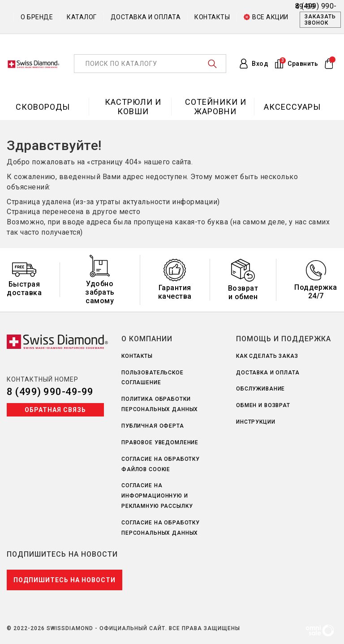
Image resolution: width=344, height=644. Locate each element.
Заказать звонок (320, 20)
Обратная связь (55, 410)
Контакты (212, 17)
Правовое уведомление (160, 442)
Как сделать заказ (267, 356)
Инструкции (256, 422)
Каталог (82, 17)
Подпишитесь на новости (64, 580)
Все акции (266, 17)
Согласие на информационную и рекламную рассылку (157, 496)
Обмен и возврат (263, 405)
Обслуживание (260, 389)
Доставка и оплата (146, 17)
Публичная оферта (153, 426)
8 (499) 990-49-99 (50, 392)
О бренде (37, 17)
